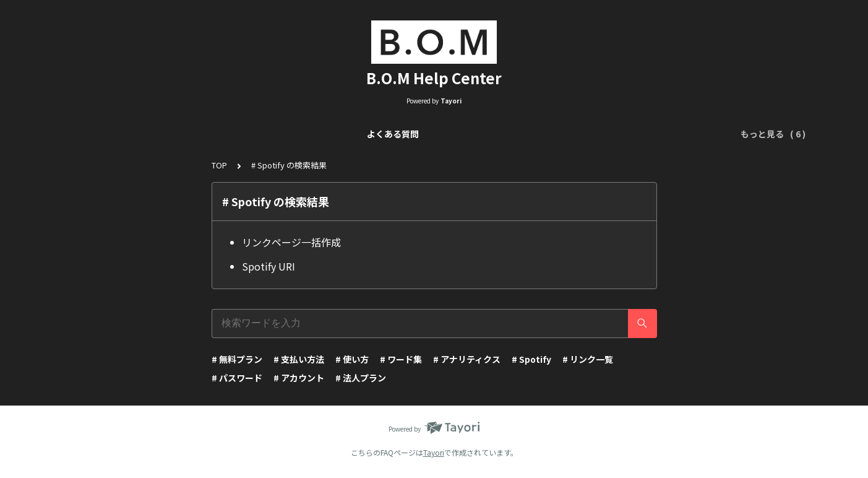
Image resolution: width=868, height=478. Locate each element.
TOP (219, 165)
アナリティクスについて (522, 134)
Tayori (434, 452)
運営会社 (717, 134)
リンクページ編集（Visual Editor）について (370, 134)
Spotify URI (269, 266)
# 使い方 (352, 359)
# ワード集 (401, 359)
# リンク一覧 (588, 359)
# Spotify (531, 359)
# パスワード (237, 378)
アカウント (661, 134)
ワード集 (604, 134)
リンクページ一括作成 (291, 242)
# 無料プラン (237, 359)
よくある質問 (143, 134)
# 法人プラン (361, 378)
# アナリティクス (467, 359)
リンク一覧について (225, 134)
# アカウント (299, 378)
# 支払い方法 (299, 359)
